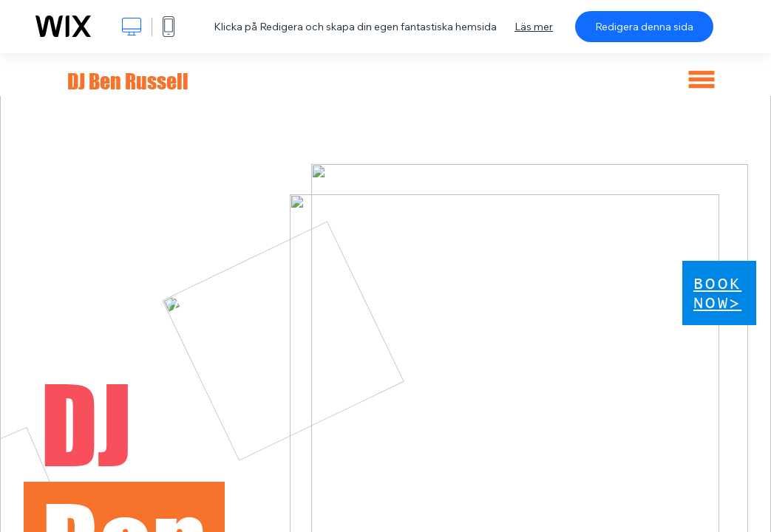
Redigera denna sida (644, 27)
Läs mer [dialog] (534, 27)
